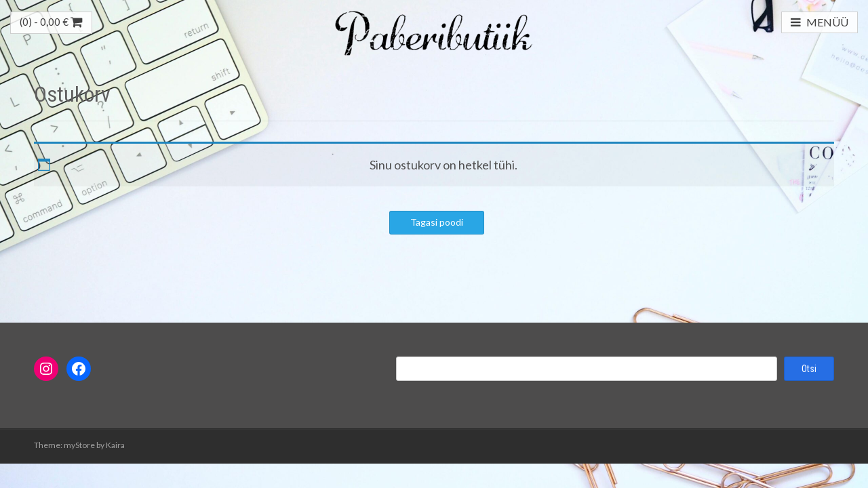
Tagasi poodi (437, 222)
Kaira (115, 445)
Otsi (809, 369)
